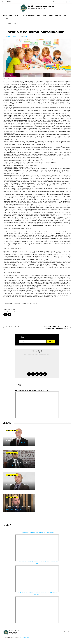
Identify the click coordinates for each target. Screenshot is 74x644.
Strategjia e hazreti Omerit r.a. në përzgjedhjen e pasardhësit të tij (56, 327)
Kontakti (5, 19)
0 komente (26, 37)
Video (65, 15)
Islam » (39, 15)
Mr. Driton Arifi (9, 465)
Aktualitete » (58, 15)
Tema (16, 24)
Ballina (5, 15)
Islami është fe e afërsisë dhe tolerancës (16, 439)
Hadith (22, 15)
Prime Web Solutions (24, 637)
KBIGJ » (11, 15)
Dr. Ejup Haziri (9, 509)
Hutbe (45, 15)
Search (51, 341)
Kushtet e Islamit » (31, 15)
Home (9, 24)
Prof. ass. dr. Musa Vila (11, 443)
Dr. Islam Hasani (10, 487)
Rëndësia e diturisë (13, 326)
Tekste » (51, 15)
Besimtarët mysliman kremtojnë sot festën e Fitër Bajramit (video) (37, 532)
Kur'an (16, 15)
